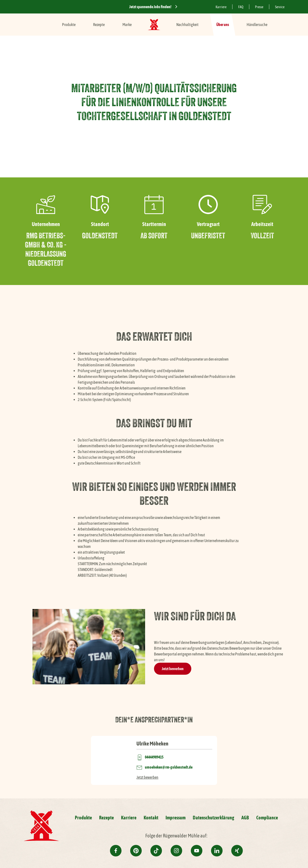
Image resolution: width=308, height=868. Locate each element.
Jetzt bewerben (173, 669)
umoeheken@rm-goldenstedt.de (169, 767)
